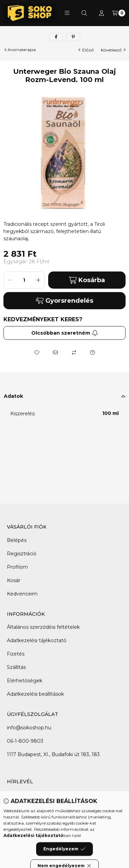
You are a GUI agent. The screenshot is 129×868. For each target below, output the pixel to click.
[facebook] (56, 37)
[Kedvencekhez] (37, 352)
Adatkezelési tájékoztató (37, 640)
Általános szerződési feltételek (43, 627)
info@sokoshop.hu (29, 728)
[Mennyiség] (24, 280)
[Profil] (101, 13)
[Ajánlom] (55, 352)
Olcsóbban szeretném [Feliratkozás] (65, 333)
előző (86, 50)
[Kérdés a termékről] (93, 352)
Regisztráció (22, 554)
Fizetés (16, 654)
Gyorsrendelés (64, 301)
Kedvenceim (22, 594)
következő (113, 50)
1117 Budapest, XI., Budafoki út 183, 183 (53, 754)
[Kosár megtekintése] (119, 13)
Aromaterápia (22, 50)
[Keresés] (84, 13)
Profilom (17, 567)
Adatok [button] (13, 396)
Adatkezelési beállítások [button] (35, 694)
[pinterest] (73, 37)
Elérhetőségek (25, 681)
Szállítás (16, 667)
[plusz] (38, 280)
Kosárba (87, 280)
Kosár (14, 580)
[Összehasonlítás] (74, 352)
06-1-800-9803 (25, 741)
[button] (67, 13)
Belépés (17, 540)
